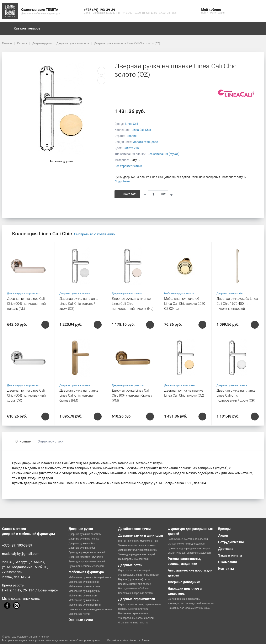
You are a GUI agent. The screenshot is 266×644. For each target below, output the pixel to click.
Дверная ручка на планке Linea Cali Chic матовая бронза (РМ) (79, 395)
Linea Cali (132, 124)
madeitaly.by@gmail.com (21, 554)
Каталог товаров (29, 28)
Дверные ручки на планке (75, 294)
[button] (130, 10)
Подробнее (122, 181)
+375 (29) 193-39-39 (17, 545)
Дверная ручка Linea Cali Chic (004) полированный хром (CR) (26, 395)
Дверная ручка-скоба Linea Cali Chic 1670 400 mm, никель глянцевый (237, 304)
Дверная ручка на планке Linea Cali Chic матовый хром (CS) (79, 304)
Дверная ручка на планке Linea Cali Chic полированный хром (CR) (236, 395)
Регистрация (217, 13)
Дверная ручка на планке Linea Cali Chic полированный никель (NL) (133, 304)
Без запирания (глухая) (164, 154)
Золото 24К (131, 148)
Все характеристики (128, 166)
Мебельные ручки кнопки (179, 294)
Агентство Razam (140, 640)
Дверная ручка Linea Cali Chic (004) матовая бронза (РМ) (132, 395)
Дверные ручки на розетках (23, 294)
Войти (205, 13)
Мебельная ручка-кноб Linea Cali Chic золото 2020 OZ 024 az (185, 304)
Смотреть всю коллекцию (94, 234)
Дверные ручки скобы (230, 294)
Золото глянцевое (146, 142)
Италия (132, 136)
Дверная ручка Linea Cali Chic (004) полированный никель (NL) (26, 304)
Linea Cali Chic (141, 130)
